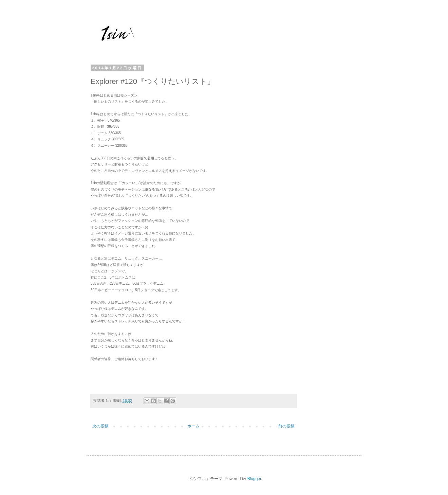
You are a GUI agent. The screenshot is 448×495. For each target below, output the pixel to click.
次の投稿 (100, 426)
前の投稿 (286, 426)
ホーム (193, 426)
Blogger (254, 479)
